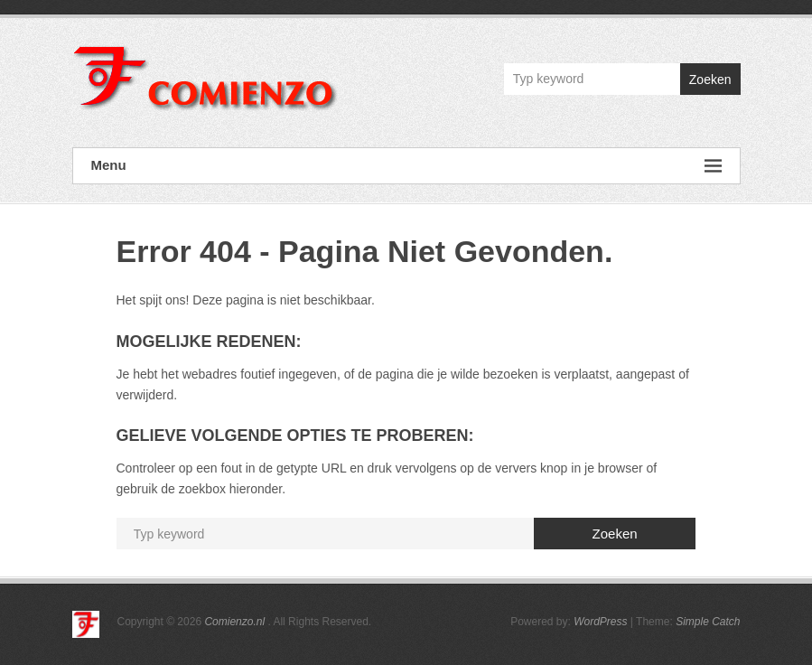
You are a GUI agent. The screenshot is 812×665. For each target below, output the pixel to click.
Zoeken (710, 80)
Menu (406, 166)
